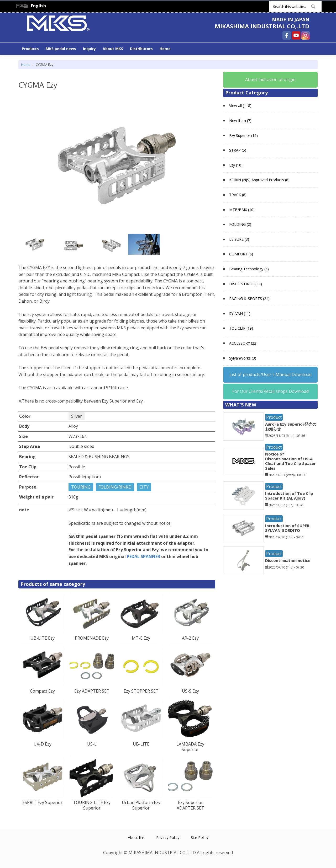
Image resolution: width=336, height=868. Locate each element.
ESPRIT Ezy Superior (42, 802)
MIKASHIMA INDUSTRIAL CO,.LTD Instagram (306, 35)
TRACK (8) (238, 195)
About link (136, 837)
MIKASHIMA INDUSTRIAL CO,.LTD (262, 26)
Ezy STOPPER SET (141, 691)
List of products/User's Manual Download (271, 374)
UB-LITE (141, 744)
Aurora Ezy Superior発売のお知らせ (291, 426)
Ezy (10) (236, 165)
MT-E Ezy (141, 638)
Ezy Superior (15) (243, 135)
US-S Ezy (190, 691)
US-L (92, 744)
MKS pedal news (61, 49)
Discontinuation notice (288, 560)
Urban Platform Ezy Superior (141, 805)
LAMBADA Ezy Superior (190, 747)
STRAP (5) (238, 150)
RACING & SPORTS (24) (249, 299)
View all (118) (240, 106)
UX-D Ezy (43, 744)
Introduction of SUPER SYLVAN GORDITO (287, 528)
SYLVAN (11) (240, 314)
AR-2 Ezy (190, 638)
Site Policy (199, 837)
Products (30, 49)
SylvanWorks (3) (243, 358)
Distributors (141, 49)
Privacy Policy (168, 837)
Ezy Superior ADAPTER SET (190, 805)
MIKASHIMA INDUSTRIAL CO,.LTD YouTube (296, 35)
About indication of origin (270, 79)
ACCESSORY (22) (243, 343)
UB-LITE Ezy (43, 638)
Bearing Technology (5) (249, 269)
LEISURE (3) (239, 239)
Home (165, 49)
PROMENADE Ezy (92, 638)
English (38, 6)
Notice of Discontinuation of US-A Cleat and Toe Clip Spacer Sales (290, 461)
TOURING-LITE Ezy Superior (92, 805)
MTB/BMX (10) (242, 210)
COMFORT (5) (241, 254)
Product (274, 417)
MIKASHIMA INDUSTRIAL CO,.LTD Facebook (287, 35)
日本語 (22, 6)
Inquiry (89, 49)
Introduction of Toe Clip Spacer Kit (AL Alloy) (289, 496)
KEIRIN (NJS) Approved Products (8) (259, 180)
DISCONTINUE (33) (246, 284)
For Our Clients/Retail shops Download (271, 391)
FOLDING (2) (240, 224)
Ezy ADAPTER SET (92, 691)
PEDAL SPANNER (143, 556)
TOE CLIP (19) (241, 328)
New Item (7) (240, 120)
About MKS (113, 49)
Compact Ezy (42, 691)
